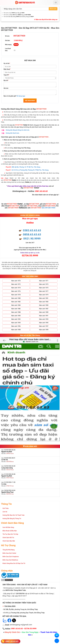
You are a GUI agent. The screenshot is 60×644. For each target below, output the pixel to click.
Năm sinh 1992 (16, 319)
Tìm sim (53, 9)
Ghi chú (6, 88)
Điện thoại (7, 69)
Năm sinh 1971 (44, 281)
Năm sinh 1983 (44, 302)
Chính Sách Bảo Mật (9, 541)
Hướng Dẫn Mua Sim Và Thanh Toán (14, 515)
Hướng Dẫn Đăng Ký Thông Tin (12, 519)
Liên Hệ (5, 512)
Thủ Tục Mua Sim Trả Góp (10, 534)
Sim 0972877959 (48, 208)
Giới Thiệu (6, 508)
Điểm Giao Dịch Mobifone (10, 560)
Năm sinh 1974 (16, 288)
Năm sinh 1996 (16, 326)
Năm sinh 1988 (16, 312)
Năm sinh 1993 (44, 319)
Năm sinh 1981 (44, 298)
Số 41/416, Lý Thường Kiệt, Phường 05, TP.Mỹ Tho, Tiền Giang (30, 170)
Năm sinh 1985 (44, 305)
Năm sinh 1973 (44, 284)
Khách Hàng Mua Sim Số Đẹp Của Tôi (14, 563)
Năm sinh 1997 (44, 326)
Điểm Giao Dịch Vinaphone (11, 557)
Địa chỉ (6, 80)
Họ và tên (7, 63)
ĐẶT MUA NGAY (30, 101)
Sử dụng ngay (21, 96)
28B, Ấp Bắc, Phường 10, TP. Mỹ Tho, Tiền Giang (26, 167)
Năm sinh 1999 (44, 330)
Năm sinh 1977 (44, 291)
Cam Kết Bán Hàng (8, 527)
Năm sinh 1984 (16, 305)
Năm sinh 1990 (16, 316)
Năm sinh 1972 (16, 284)
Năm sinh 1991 (44, 316)
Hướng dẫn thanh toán (12, 133)
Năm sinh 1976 (16, 291)
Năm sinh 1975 (44, 288)
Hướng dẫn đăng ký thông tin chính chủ (17, 130)
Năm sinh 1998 (16, 330)
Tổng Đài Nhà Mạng (9, 550)
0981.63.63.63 (12, 641)
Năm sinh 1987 (44, 309)
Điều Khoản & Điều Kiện (10, 531)
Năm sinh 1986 (16, 309)
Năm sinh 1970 (16, 281)
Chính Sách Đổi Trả (8, 538)
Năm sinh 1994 (16, 323)
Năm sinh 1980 (16, 298)
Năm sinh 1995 (44, 323)
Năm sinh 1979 (44, 295)
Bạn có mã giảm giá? (14, 96)
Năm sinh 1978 (16, 295)
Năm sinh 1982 (16, 302)
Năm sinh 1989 (44, 312)
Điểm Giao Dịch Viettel (9, 553)
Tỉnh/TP (6, 75)
